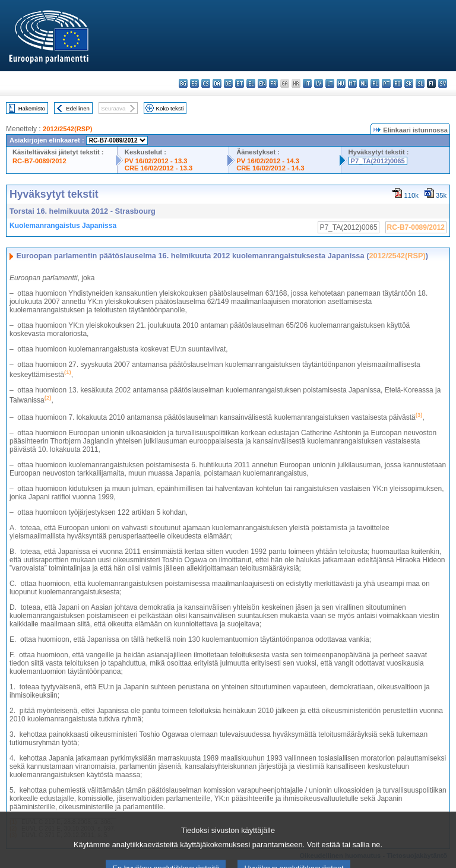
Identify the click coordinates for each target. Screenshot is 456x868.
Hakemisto (32, 108)
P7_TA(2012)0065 (378, 161)
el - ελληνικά (251, 83)
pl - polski (375, 83)
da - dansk (217, 83)
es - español (194, 83)
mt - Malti (352, 83)
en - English (262, 83)
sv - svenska (443, 83)
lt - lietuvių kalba (330, 83)
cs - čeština (206, 83)
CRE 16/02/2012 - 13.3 (159, 168)
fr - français (273, 83)
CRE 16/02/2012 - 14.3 (270, 168)
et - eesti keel (240, 83)
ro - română (398, 83)
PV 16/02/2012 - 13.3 (156, 161)
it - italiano (307, 83)
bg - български (183, 83)
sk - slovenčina (409, 83)
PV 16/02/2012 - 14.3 (268, 161)
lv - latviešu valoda (319, 83)
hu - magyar (341, 83)
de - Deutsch (228, 83)
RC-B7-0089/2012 (39, 161)
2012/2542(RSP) (67, 129)
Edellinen (77, 108)
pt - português (386, 83)
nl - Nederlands (364, 83)
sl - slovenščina (420, 83)
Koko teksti (170, 108)
